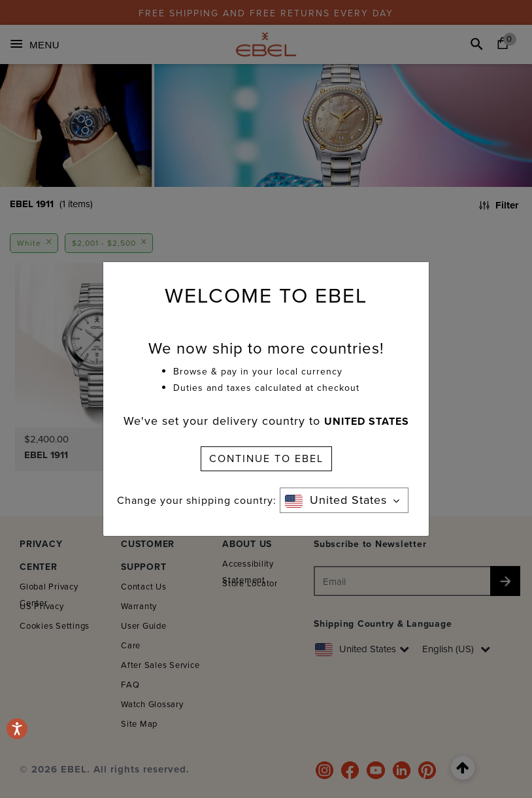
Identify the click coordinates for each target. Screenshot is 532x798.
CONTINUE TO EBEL (266, 458)
